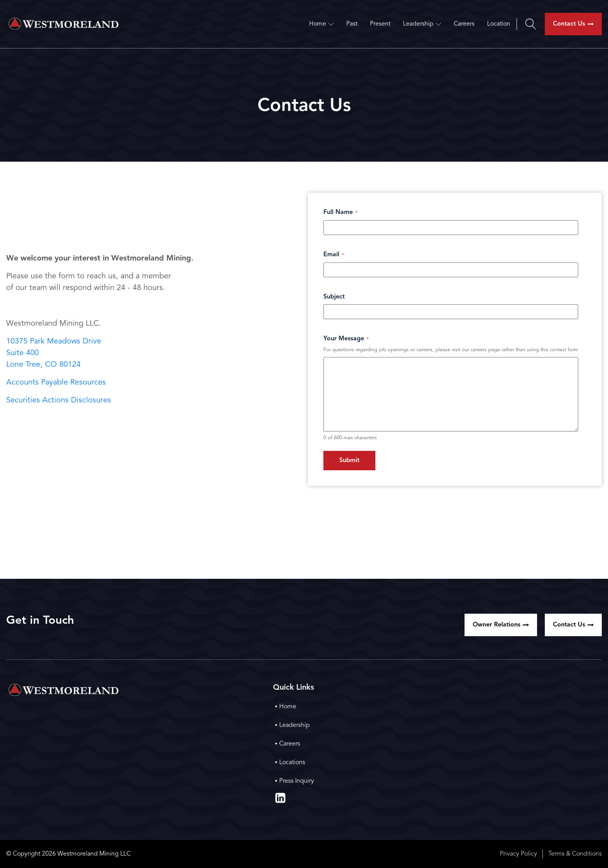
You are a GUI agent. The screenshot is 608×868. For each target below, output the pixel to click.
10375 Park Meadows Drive (54, 342)
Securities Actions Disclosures (59, 400)
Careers (464, 24)
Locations (292, 763)
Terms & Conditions (575, 854)
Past (352, 24)
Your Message (346, 339)
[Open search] (531, 24)
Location (499, 24)
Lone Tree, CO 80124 (43, 365)
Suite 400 (22, 353)
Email (334, 255)
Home (321, 24)
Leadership (422, 24)
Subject (334, 297)
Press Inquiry (297, 781)
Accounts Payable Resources (56, 383)
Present (380, 24)
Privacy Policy (518, 854)
